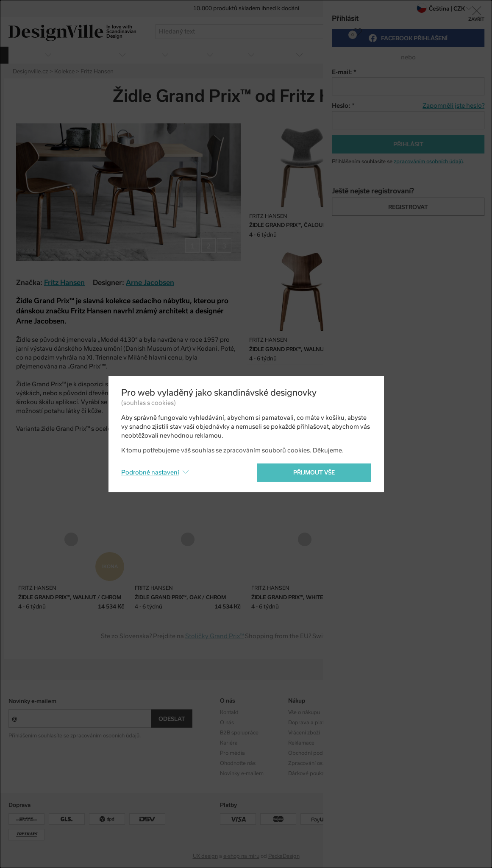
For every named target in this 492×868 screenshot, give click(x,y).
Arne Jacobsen (150, 283)
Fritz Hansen (64, 283)
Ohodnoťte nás (238, 763)
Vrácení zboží (304, 733)
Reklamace (301, 743)
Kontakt (229, 712)
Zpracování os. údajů (313, 763)
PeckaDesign (284, 856)
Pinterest (478, 97)
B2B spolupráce (239, 733)
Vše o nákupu (304, 712)
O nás (227, 723)
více (471, 54)
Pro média (232, 753)
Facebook (449, 97)
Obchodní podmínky (313, 753)
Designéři (368, 723)
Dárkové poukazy (309, 773)
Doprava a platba (309, 723)
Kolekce (365, 712)
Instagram (436, 712)
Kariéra (229, 743)
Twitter (464, 97)
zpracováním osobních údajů (105, 736)
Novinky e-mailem (32, 701)
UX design (205, 856)
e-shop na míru (241, 856)
